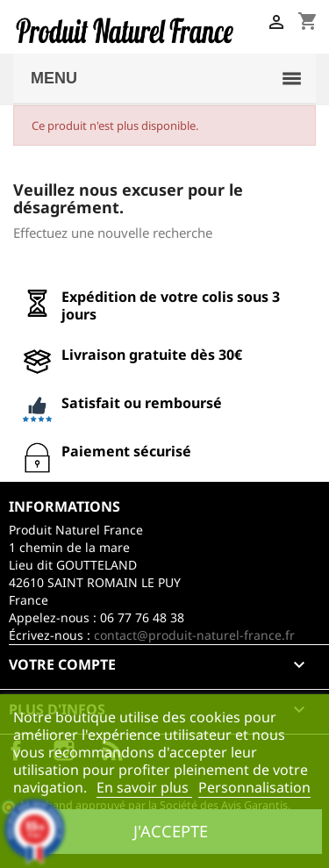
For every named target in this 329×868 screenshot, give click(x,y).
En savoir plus (144, 787)
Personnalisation (254, 787)
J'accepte (171, 831)
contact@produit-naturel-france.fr (194, 635)
